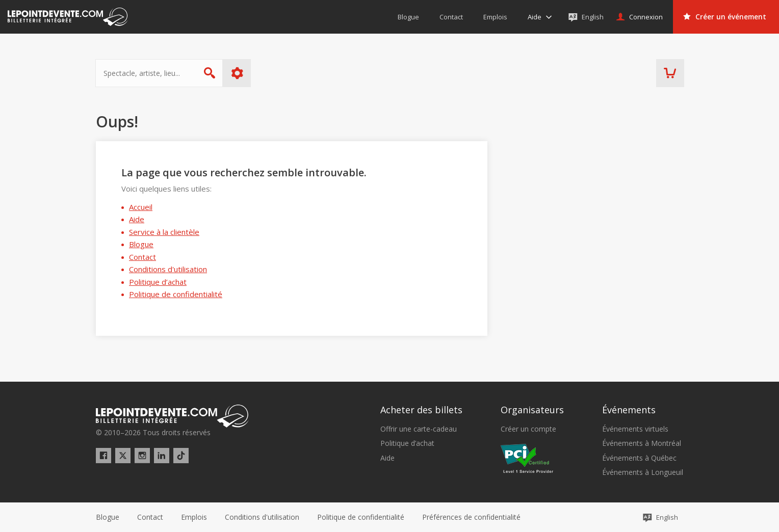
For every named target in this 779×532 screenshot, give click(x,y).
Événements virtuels (635, 429)
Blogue (141, 244)
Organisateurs (532, 410)
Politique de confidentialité (176, 294)
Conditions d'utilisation (168, 269)
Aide (137, 219)
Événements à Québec (639, 458)
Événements (629, 410)
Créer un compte (528, 429)
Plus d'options (238, 73)
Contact (142, 257)
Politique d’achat (158, 282)
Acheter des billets (421, 410)
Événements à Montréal (642, 443)
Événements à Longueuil (643, 472)
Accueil (141, 207)
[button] (471, 517)
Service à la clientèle (164, 232)
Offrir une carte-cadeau (419, 429)
